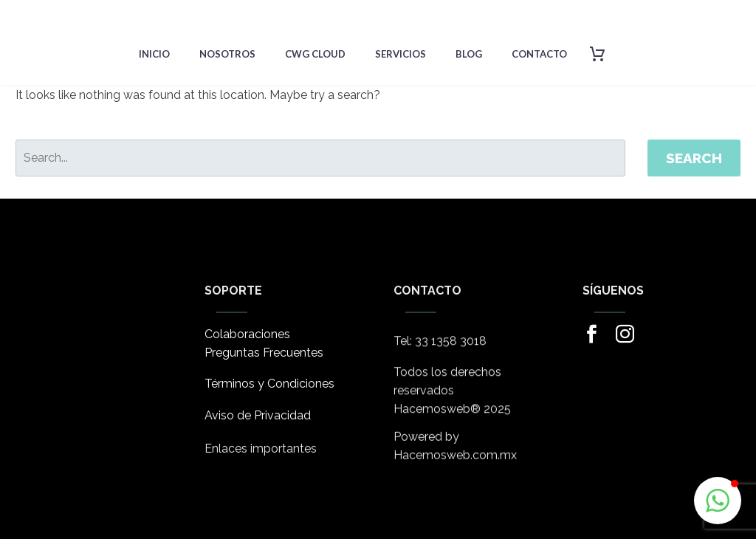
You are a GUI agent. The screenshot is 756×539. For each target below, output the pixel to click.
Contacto (539, 54)
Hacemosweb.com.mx (455, 460)
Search (694, 158)
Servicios (401, 54)
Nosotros (227, 54)
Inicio (154, 54)
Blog (469, 54)
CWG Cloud (315, 54)
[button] (718, 501)
